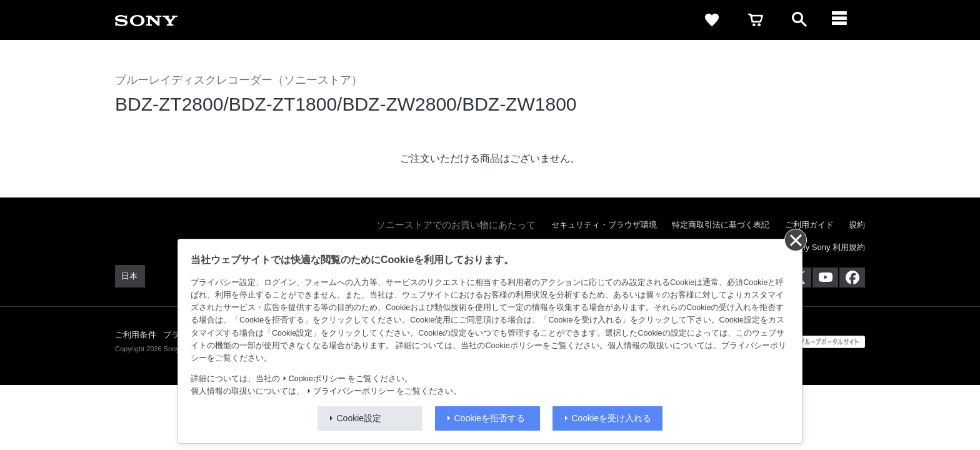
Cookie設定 (359, 418)
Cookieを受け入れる (612, 418)
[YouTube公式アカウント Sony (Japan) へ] (825, 277)
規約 (857, 225)
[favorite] (712, 20)
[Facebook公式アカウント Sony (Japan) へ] (852, 277)
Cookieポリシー (317, 379)
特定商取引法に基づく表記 (721, 225)
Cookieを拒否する (490, 418)
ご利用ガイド (809, 225)
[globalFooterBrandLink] (818, 342)
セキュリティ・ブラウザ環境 (604, 225)
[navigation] (843, 20)
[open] (799, 20)
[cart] (756, 20)
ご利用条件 (136, 335)
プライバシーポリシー (354, 391)
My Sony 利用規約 (832, 247)
